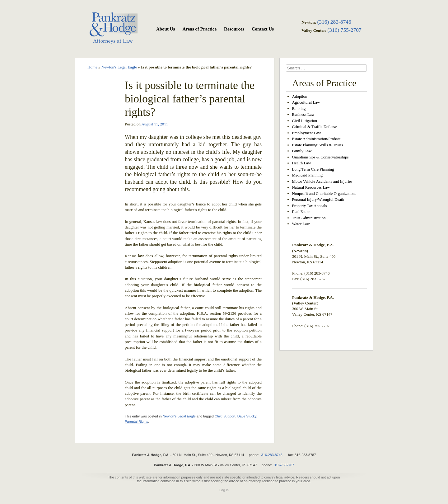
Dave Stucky (247, 416)
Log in (224, 490)
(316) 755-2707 (344, 30)
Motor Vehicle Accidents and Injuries (322, 181)
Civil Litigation (305, 121)
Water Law (301, 224)
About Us (166, 29)
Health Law (302, 163)
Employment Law (307, 133)
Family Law (302, 151)
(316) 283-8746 (334, 22)
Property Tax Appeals (310, 206)
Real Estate (301, 212)
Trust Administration (309, 218)
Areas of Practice (199, 29)
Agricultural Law (306, 102)
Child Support (225, 416)
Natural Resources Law (311, 187)
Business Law (303, 114)
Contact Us (263, 29)
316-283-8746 (272, 455)
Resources (234, 29)
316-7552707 (284, 465)
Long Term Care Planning (313, 169)
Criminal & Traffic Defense (315, 127)
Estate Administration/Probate (316, 139)
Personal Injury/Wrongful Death (318, 199)
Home (92, 67)
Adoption (300, 96)
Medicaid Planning (308, 175)
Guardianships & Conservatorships (320, 157)
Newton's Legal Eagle (119, 67)
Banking (299, 108)
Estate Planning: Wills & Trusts (318, 145)
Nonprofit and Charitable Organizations (324, 193)
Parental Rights (136, 422)
